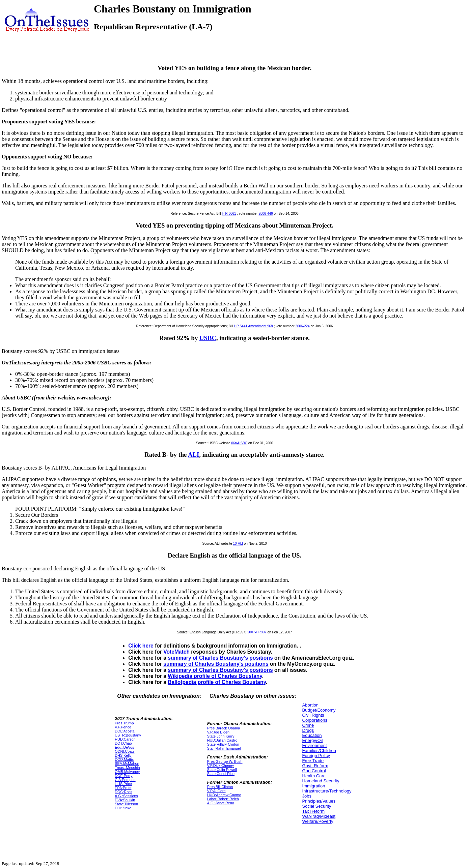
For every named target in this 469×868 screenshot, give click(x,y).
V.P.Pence (123, 727)
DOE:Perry (123, 776)
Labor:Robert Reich (223, 799)
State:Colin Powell (222, 770)
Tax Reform (313, 811)
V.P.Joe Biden (218, 732)
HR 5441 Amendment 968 (254, 326)
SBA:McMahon (127, 764)
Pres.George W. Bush (225, 761)
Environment (315, 745)
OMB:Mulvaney (127, 772)
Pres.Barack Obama (224, 728)
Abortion (310, 705)
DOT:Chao (123, 743)
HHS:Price (123, 784)
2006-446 (266, 214)
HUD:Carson (125, 739)
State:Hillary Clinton (223, 744)
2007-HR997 (257, 632)
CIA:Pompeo (125, 780)
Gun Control (314, 771)
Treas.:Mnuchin (127, 768)
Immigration (314, 786)
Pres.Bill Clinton (220, 787)
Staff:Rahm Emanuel (224, 748)
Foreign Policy (316, 756)
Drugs (308, 730)
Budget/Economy (319, 710)
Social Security (317, 806)
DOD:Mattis (124, 759)
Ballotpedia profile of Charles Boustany (217, 682)
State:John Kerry (221, 736)
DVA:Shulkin (125, 800)
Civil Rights (313, 715)
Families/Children (319, 751)
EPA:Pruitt (123, 788)
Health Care (314, 776)
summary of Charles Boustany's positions (220, 658)
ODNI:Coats (125, 751)
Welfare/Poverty (318, 821)
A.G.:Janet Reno (221, 803)
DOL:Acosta (125, 731)
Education (312, 735)
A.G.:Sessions (126, 796)
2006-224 (302, 326)
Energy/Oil (313, 740)
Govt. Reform (315, 766)
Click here (141, 646)
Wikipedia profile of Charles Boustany (215, 676)
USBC (208, 338)
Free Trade (313, 761)
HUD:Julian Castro (222, 740)
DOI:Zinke (123, 808)
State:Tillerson (126, 804)
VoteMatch (176, 652)
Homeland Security (321, 781)
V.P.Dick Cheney (220, 766)
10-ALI (238, 544)
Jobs (307, 796)
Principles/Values (319, 801)
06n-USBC (239, 443)
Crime (308, 725)
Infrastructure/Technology (327, 791)
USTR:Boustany (128, 735)
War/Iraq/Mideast (319, 816)
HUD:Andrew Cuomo (224, 795)
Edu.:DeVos (124, 747)
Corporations (315, 720)
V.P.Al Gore (216, 791)
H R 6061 (229, 214)
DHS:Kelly (123, 755)
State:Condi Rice (221, 774)
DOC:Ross (123, 792)
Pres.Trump (124, 723)
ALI (194, 455)
